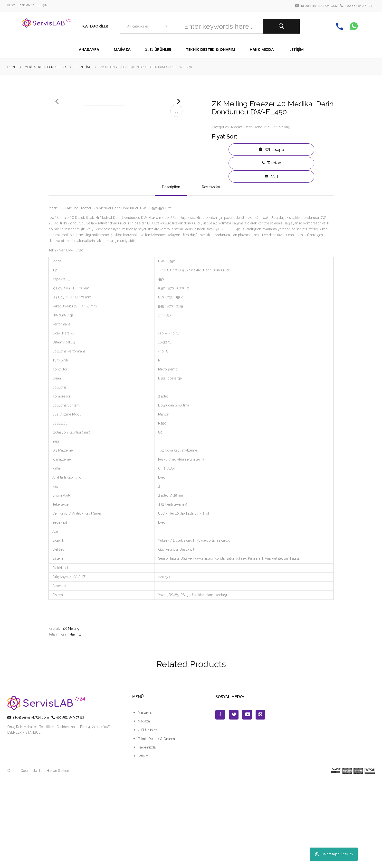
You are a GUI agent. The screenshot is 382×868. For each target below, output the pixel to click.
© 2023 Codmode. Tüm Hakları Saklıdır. (38, 857)
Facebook (220, 801)
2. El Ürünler (147, 816)
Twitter (234, 801)
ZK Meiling (83, 67)
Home (12, 67)
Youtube (247, 801)
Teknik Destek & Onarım (156, 825)
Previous (57, 155)
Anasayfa (145, 799)
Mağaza (144, 808)
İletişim (143, 843)
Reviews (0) (211, 273)
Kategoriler (95, 26)
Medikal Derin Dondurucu (45, 67)
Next (179, 155)
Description (171, 273)
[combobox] (147, 26)
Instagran (260, 801)
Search (281, 26)
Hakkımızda (147, 834)
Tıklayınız (74, 721)
